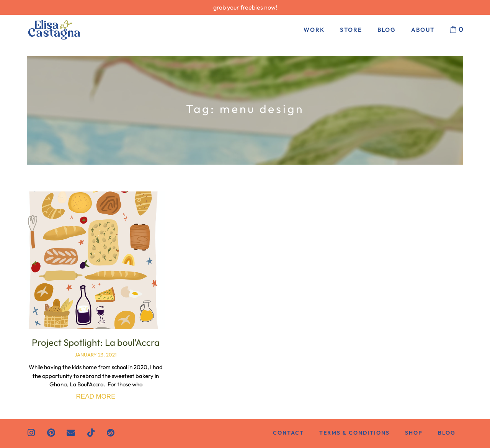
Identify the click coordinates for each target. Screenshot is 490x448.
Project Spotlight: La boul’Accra (96, 342)
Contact (288, 433)
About (423, 30)
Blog (387, 30)
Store (351, 30)
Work (314, 30)
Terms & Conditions (354, 433)
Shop (414, 433)
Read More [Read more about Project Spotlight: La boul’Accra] (96, 396)
